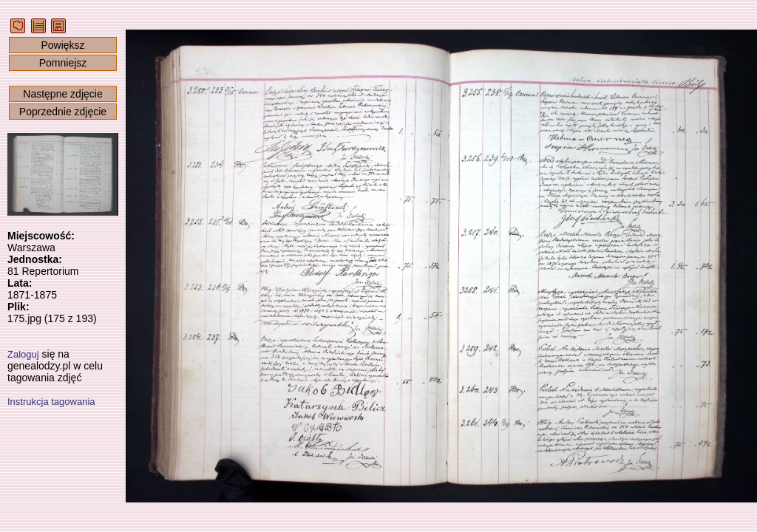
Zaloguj (23, 354)
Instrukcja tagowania (51, 402)
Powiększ (62, 45)
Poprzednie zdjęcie (63, 112)
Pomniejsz (63, 63)
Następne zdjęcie (62, 94)
